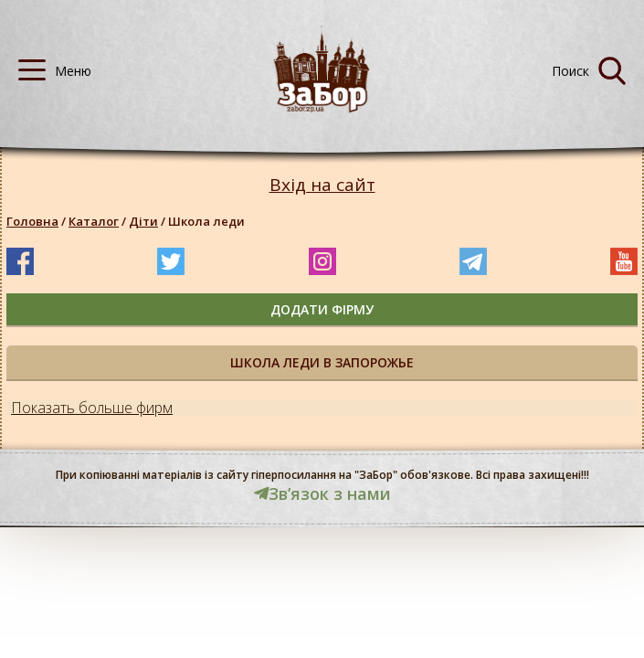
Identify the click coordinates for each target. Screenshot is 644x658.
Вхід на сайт (322, 185)
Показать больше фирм (92, 408)
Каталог (94, 221)
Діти (143, 221)
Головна (32, 221)
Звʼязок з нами (322, 493)
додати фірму (322, 309)
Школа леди (206, 221)
